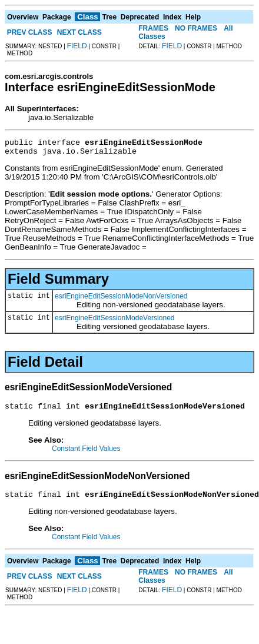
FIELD (77, 46)
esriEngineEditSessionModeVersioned (114, 321)
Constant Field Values (86, 454)
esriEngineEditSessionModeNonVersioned (121, 300)
